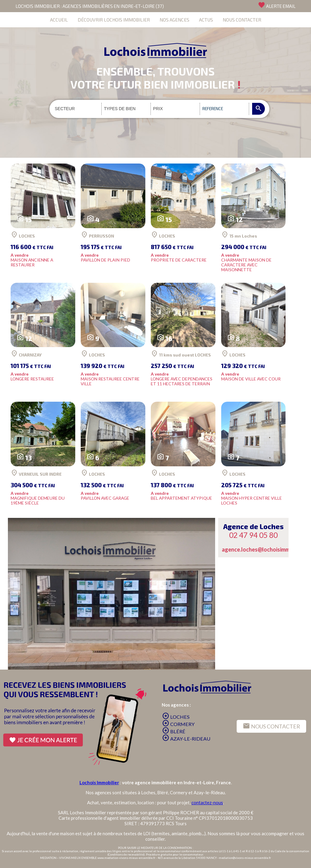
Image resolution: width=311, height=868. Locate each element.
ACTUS (206, 20)
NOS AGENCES (174, 20)
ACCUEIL (59, 20)
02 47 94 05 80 (253, 535)
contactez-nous (207, 802)
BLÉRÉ (174, 731)
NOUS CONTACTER (242, 20)
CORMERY (178, 724)
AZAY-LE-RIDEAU (186, 739)
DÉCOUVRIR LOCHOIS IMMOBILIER (114, 20)
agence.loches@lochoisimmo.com (263, 549)
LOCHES (176, 717)
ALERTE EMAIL (277, 5)
